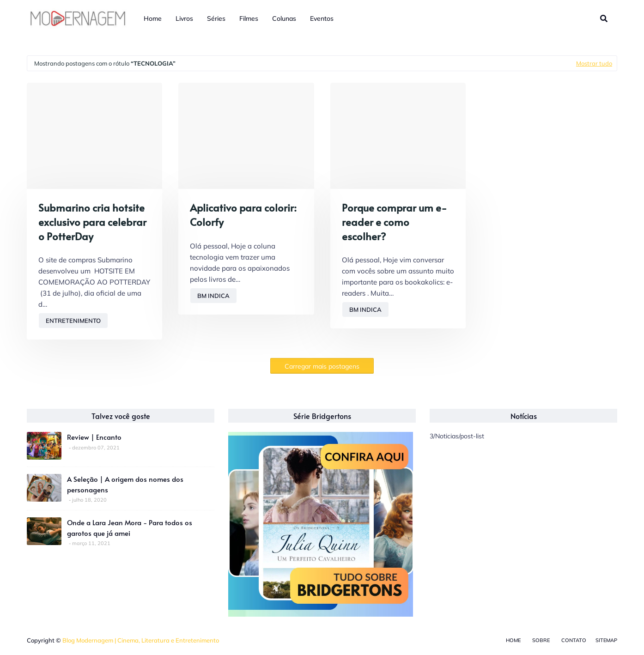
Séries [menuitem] (216, 18)
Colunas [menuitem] (284, 18)
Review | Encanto (94, 437)
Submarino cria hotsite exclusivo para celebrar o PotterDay (92, 222)
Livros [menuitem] (184, 18)
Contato (574, 640)
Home (513, 640)
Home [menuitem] (153, 18)
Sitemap (606, 640)
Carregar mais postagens (322, 366)
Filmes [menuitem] (249, 18)
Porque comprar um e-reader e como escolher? (394, 222)
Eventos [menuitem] (322, 18)
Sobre (541, 640)
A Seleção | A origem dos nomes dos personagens (125, 484)
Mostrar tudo (594, 63)
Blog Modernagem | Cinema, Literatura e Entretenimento (141, 640)
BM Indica (213, 296)
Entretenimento (73, 321)
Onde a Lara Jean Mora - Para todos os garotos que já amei (130, 528)
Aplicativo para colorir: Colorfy (243, 215)
